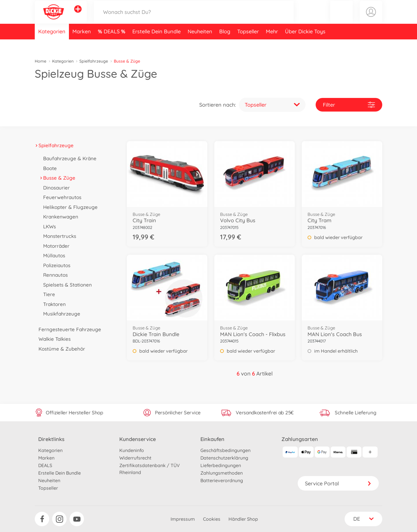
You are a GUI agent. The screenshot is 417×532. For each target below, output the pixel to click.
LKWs (48, 226)
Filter (349, 105)
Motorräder (54, 246)
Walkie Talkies (53, 339)
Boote (48, 168)
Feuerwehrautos (60, 197)
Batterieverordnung (222, 480)
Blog (225, 44)
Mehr (272, 44)
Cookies (212, 519)
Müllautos (52, 255)
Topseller (248, 44)
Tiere (47, 294)
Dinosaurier (55, 188)
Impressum (183, 519)
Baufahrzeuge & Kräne (68, 158)
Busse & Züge (57, 178)
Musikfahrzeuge (60, 314)
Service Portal (338, 483)
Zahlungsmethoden (222, 473)
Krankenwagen (59, 217)
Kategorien (52, 44)
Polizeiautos (55, 265)
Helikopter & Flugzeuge (68, 207)
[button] (341, 18)
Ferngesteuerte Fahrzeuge (68, 329)
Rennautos (54, 275)
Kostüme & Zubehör (60, 349)
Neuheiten (200, 44)
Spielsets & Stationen (66, 285)
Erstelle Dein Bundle (157, 44)
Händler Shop (243, 519)
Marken (82, 44)
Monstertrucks (58, 236)
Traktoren (53, 304)
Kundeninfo (132, 450)
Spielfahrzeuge (94, 61)
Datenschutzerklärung (224, 458)
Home (41, 61)
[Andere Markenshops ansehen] (78, 16)
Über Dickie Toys (305, 44)
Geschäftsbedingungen (225, 450)
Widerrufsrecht (135, 458)
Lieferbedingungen (221, 465)
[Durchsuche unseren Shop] (194, 18)
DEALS (112, 44)
